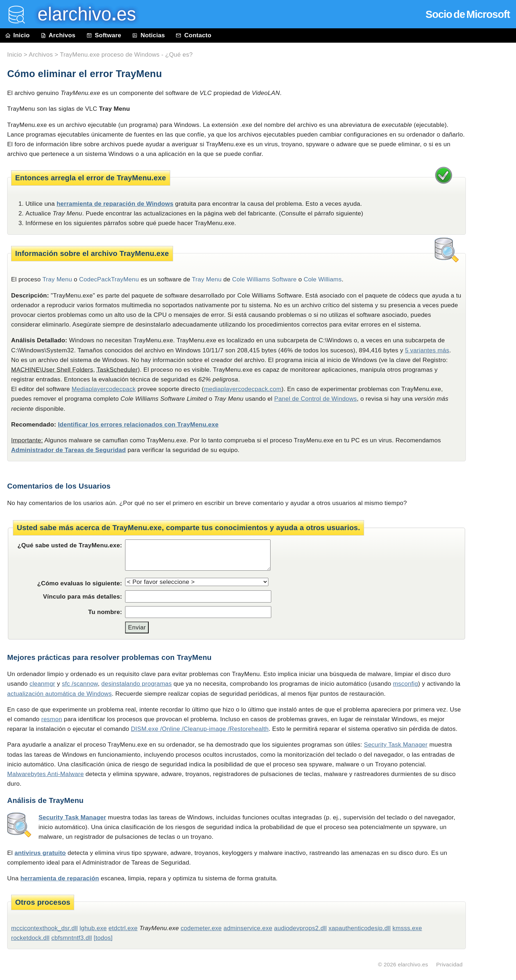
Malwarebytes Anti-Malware (46, 774)
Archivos (58, 35)
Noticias (148, 35)
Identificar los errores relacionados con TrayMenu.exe (138, 425)
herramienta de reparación (60, 878)
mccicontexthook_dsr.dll (44, 928)
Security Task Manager (396, 745)
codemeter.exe (201, 928)
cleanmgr (42, 684)
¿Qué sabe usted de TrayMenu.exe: (70, 545)
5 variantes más (427, 350)
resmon (52, 719)
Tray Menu (207, 279)
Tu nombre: (105, 612)
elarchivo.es (413, 964)
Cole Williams (322, 279)
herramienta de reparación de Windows (115, 204)
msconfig (406, 684)
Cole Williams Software (264, 279)
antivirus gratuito (40, 853)
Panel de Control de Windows (315, 399)
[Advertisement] (494, 205)
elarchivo (82, 14)
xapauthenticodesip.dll (360, 928)
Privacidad (449, 964)
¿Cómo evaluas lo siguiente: (80, 583)
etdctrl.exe (123, 928)
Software (104, 35)
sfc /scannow (80, 684)
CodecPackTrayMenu (109, 279)
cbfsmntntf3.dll (71, 938)
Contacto (193, 35)
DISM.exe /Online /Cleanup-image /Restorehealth (200, 729)
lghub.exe (93, 928)
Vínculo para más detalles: (83, 597)
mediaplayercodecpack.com (243, 389)
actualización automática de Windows (59, 694)
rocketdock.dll (30, 938)
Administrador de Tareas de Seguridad (68, 450)
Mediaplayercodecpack (104, 389)
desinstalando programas (137, 684)
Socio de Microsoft (468, 14)
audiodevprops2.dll (300, 928)
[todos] (103, 938)
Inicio (18, 35)
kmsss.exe (407, 928)
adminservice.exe (248, 928)
